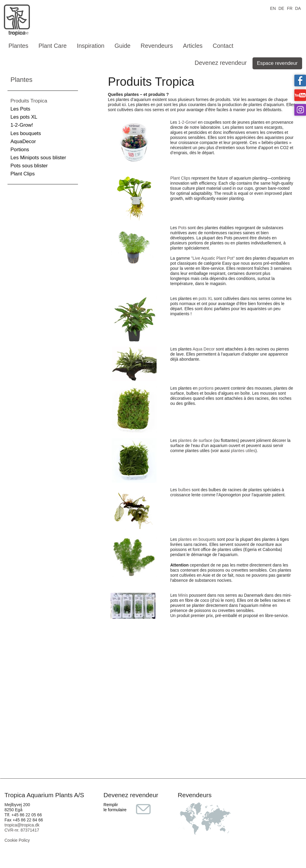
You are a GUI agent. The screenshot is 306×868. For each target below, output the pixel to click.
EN (273, 8)
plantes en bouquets (197, 539)
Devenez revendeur (221, 63)
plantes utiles (243, 451)
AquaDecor (23, 141)
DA (298, 8)
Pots (182, 228)
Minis (183, 595)
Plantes (18, 46)
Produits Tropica (29, 101)
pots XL (206, 298)
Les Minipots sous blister (38, 158)
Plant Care (53, 46)
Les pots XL (24, 117)
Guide (122, 46)
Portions (20, 150)
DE (281, 8)
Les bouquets (26, 133)
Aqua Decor (204, 349)
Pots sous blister (29, 166)
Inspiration (91, 46)
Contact (223, 46)
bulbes (184, 490)
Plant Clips (23, 174)
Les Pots (20, 109)
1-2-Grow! (22, 125)
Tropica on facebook (300, 81)
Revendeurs (157, 46)
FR (290, 8)
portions (206, 388)
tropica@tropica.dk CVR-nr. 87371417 (22, 828)
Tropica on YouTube (300, 95)
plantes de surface (195, 440)
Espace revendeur (277, 63)
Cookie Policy (17, 840)
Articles (193, 46)
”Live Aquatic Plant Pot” (213, 258)
